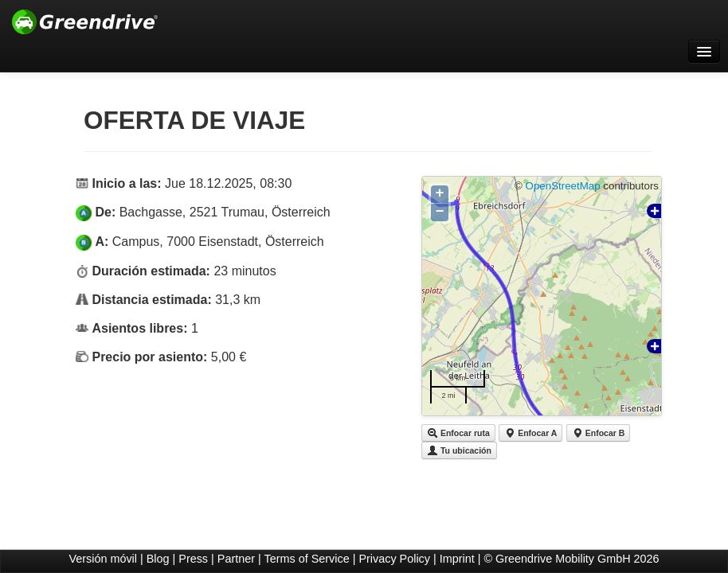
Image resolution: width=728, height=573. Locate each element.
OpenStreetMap (563, 186)
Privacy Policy (394, 559)
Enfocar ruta (458, 433)
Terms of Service (307, 559)
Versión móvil (103, 559)
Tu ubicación (459, 450)
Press (193, 559)
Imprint (457, 559)
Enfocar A (530, 433)
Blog (158, 559)
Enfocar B (599, 433)
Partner (236, 559)
